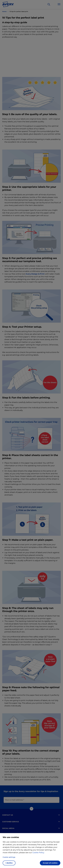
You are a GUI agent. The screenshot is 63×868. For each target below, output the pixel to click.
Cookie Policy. (38, 853)
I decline (9, 863)
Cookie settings (9, 857)
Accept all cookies (50, 863)
